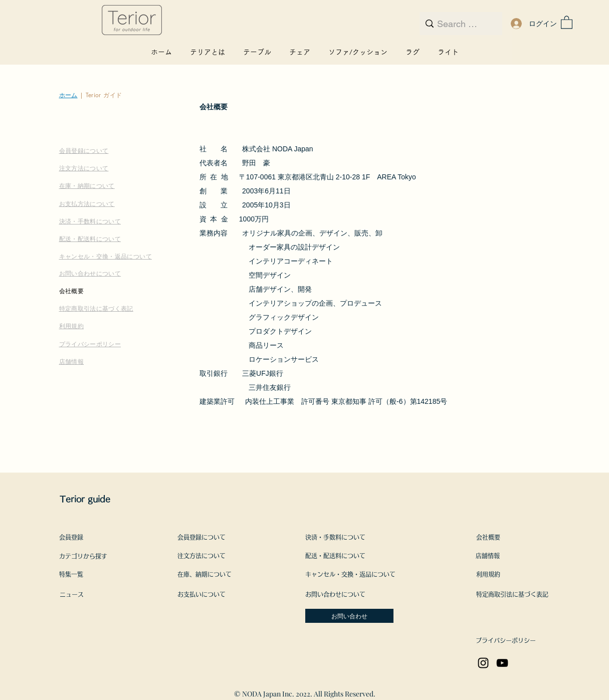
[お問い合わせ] (349, 616)
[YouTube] (502, 663)
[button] (567, 22)
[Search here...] (459, 24)
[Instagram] (483, 663)
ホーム (68, 95)
